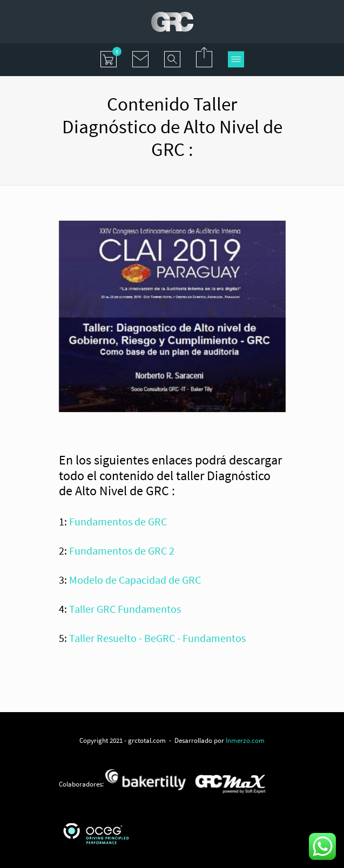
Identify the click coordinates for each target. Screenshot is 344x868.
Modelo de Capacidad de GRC (135, 580)
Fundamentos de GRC (118, 521)
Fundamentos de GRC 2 (122, 551)
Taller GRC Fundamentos (125, 609)
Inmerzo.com (245, 740)
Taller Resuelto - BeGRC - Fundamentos (157, 638)
